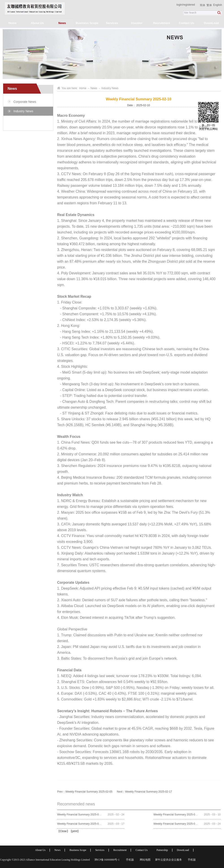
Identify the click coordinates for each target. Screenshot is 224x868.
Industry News (110, 88)
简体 (202, 5)
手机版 (129, 860)
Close (63, 831)
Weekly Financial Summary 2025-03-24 (177, 824)
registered (189, 5)
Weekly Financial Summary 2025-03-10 (177, 815)
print (75, 831)
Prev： (85, 792)
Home (12, 23)
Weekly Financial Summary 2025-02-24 (81, 815)
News (94, 88)
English (218, 5)
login (179, 5)
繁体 (209, 5)
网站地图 (144, 860)
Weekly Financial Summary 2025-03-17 (81, 824)
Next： (145, 792)
